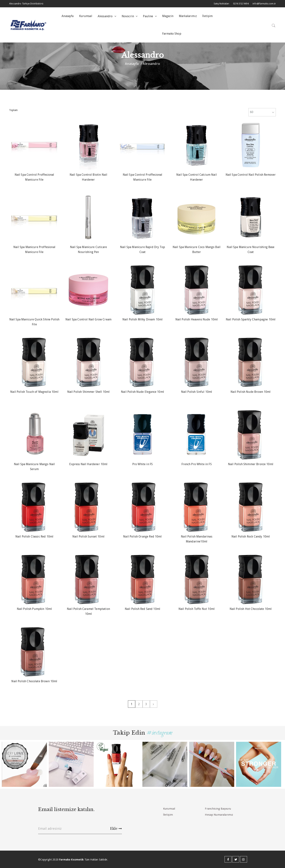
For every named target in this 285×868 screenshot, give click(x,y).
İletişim (208, 16)
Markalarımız (188, 16)
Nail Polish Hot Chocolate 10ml (251, 609)
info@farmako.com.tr (264, 4)
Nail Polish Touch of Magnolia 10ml (34, 392)
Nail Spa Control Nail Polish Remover (251, 175)
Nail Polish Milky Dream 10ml (142, 319)
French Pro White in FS (197, 464)
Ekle (116, 829)
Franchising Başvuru (218, 809)
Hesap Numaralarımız (219, 815)
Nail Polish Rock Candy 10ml (251, 537)
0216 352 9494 (241, 4)
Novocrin (128, 16)
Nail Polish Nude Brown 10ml (251, 392)
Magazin (168, 16)
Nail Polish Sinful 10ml (197, 392)
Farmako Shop (172, 34)
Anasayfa (68, 16)
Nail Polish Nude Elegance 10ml (142, 392)
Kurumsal (86, 16)
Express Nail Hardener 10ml (88, 464)
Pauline (148, 16)
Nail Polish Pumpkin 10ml (34, 609)
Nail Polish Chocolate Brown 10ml (34, 681)
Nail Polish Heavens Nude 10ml (197, 319)
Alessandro (106, 16)
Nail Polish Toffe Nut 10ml (197, 609)
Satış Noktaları (221, 4)
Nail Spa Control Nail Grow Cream (88, 319)
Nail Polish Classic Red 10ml (34, 537)
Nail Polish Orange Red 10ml (142, 537)
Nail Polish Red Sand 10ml (142, 609)
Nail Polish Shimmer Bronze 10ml (251, 464)
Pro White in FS (142, 464)
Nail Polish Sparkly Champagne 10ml (251, 319)
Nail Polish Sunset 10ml (88, 537)
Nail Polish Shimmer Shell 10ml (89, 392)
